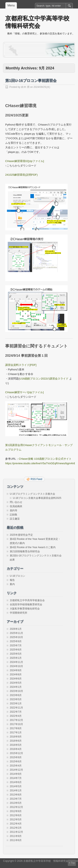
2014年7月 (16, 778)
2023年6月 (16, 695)
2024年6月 (16, 679)
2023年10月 (16, 691)
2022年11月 (16, 708)
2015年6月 (16, 762)
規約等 (14, 510)
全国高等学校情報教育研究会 (26, 604)
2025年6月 (16, 650)
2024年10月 (16, 666)
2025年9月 (16, 641)
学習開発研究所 (19, 613)
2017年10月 (16, 724)
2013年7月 (16, 799)
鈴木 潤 (25, 87)
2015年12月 (16, 753)
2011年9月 (16, 836)
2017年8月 (16, 728)
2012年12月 (16, 807)
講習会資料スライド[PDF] (21, 365)
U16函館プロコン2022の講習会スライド (44, 379)
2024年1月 (16, 687)
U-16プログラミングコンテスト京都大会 (32, 494)
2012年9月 (16, 811)
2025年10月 (16, 637)
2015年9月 (16, 757)
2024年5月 (16, 683)
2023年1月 (16, 704)
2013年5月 (16, 803)
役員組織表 (16, 506)
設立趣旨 (15, 519)
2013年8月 (16, 795)
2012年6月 (16, 815)
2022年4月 (16, 716)
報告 (12, 580)
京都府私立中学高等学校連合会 (27, 600)
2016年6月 (16, 741)
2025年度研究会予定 (21, 535)
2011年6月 (16, 840)
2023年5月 (16, 699)
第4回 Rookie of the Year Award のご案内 (33, 547)
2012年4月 (16, 824)
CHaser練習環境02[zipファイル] (25, 161)
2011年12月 (16, 832)
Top (73, 863)
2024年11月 (16, 662)
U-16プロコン (17, 576)
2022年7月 (16, 712)
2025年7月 (16, 646)
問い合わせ (16, 502)
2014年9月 (16, 774)
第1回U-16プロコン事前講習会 (31, 81)
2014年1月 (16, 791)
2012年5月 (16, 820)
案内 (12, 584)
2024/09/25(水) (42, 87)
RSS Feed (36, 479)
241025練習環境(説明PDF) (21, 175)
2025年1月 (16, 658)
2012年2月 (16, 828)
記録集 (14, 515)
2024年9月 (16, 670)
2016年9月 (16, 737)
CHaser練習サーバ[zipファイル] (24, 392)
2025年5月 (16, 654)
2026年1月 (16, 629)
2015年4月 (16, 766)
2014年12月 (16, 770)
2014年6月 (16, 782)
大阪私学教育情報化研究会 (25, 609)
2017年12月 (16, 720)
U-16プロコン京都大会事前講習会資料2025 (37, 498)
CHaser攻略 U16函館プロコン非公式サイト (45, 459)
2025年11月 (16, 633)
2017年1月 (16, 733)
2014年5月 (16, 786)
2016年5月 (16, 745)
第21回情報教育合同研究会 (25, 551)
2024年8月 (16, 675)
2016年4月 (16, 749)
